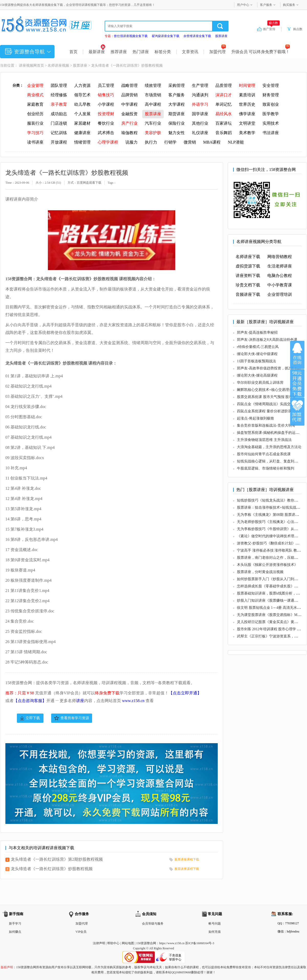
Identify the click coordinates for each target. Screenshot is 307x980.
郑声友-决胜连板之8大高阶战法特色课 (267, 340)
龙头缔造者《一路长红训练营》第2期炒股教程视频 (57, 859)
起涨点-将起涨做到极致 (255, 418)
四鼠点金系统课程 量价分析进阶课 (264, 411)
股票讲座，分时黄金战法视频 (260, 572)
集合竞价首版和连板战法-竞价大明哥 (266, 425)
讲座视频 (26, 66)
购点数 (298, 29)
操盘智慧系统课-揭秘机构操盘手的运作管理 (272, 433)
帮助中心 (113, 943)
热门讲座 (141, 52)
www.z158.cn (133, 701)
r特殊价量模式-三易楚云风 (258, 347)
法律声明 (99, 943)
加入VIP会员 (297, 383)
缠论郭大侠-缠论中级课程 (257, 354)
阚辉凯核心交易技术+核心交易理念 (265, 390)
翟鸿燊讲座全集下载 (166, 36)
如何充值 (215, 932)
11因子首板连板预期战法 (256, 361)
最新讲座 (97, 52)
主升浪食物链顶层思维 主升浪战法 (264, 440)
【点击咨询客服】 (30, 701)
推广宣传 (271, 29)
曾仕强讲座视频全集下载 (131, 36)
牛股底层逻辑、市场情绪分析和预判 (266, 468)
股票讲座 (221, 36)
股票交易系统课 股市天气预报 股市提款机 (270, 397)
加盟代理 (218, 52)
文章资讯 (190, 52)
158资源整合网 (146, 943)
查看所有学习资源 (75, 718)
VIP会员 (81, 932)
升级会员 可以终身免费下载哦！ (261, 52)
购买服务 (289, 5)
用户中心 (243, 5)
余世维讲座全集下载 (197, 36)
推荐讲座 (119, 52)
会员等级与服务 (153, 924)
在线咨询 (297, 355)
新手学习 (15, 924)
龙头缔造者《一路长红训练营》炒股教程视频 (52, 869)
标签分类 (163, 52)
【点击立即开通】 (185, 693)
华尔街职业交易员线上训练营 (260, 383)
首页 (73, 52)
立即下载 (33, 718)
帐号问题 (215, 924)
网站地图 (128, 943)
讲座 (80, 701)
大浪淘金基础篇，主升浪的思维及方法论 (269, 447)
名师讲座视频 (58, 66)
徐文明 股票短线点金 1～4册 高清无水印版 (271, 608)
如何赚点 (15, 932)
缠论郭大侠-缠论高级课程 (257, 375)
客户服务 (266, 5)
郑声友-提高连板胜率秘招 (257, 332)
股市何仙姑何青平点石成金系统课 (264, 454)
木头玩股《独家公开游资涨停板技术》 (267, 565)
